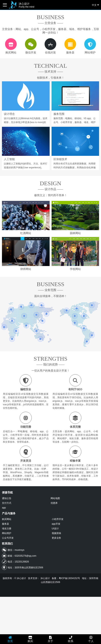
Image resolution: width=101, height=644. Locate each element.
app (4, 555)
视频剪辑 (56, 580)
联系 (71, 639)
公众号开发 (8, 585)
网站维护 (7, 580)
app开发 (56, 571)
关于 (50, 639)
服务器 (5, 571)
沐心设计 (26, 5)
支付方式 (7, 550)
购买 (30, 639)
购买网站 (7, 566)
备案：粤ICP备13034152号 (66, 625)
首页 (10, 639)
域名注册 (7, 576)
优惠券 (54, 550)
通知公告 (7, 546)
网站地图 (55, 546)
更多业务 (56, 585)
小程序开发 (58, 566)
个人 (91, 639)
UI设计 (55, 576)
